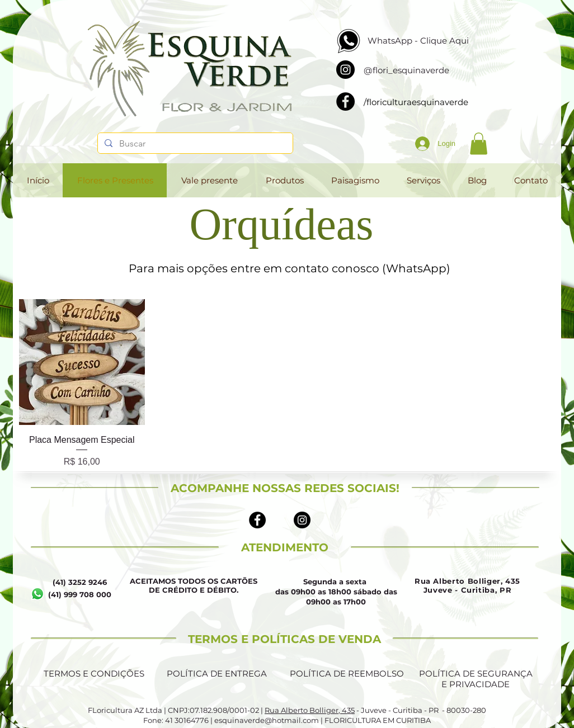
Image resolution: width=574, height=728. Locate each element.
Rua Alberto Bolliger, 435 (310, 710)
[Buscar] (194, 144)
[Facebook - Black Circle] (257, 520)
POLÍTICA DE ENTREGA (217, 673)
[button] (479, 143)
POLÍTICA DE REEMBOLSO (347, 673)
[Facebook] (345, 101)
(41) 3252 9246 (80, 582)
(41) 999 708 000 (80, 594)
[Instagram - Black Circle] (302, 520)
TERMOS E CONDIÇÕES (94, 673)
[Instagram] (345, 70)
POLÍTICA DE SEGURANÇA (476, 673)
